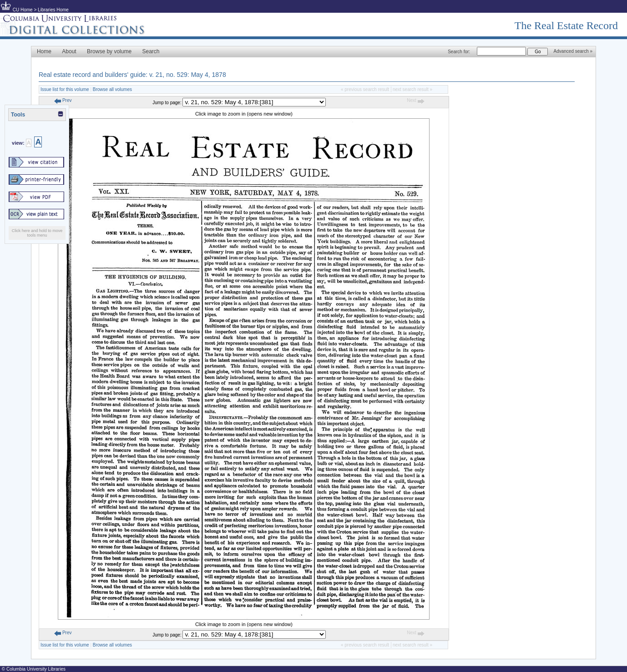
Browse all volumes (112, 89)
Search (151, 51)
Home (44, 51)
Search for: (459, 52)
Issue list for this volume (65, 89)
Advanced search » (573, 51)
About (69, 51)
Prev (63, 100)
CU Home (23, 10)
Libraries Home (53, 10)
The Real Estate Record (566, 25)
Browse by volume (109, 51)
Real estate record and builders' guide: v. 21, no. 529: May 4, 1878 (132, 75)
